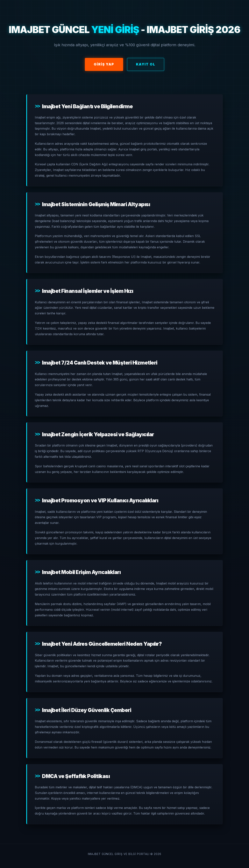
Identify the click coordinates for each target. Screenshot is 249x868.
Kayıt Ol (146, 64)
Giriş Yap (104, 64)
